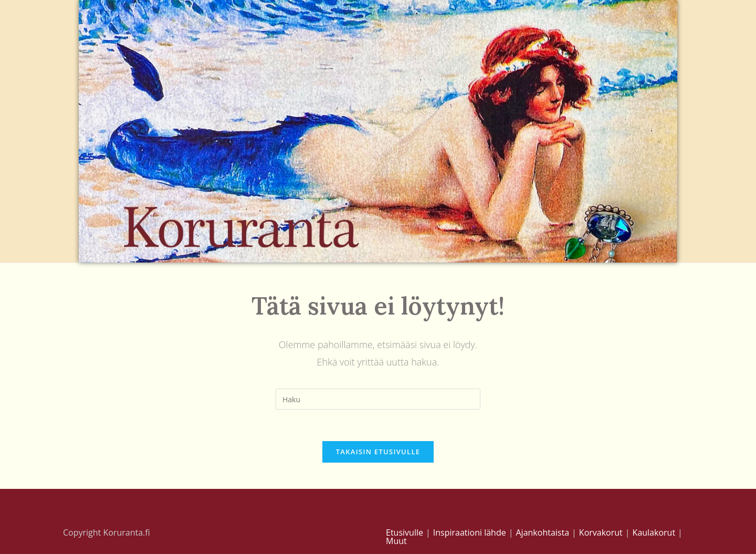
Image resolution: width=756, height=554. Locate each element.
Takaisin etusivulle (378, 452)
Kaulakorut (654, 532)
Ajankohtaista (542, 532)
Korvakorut (601, 532)
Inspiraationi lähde (470, 532)
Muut (396, 541)
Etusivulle (405, 532)
